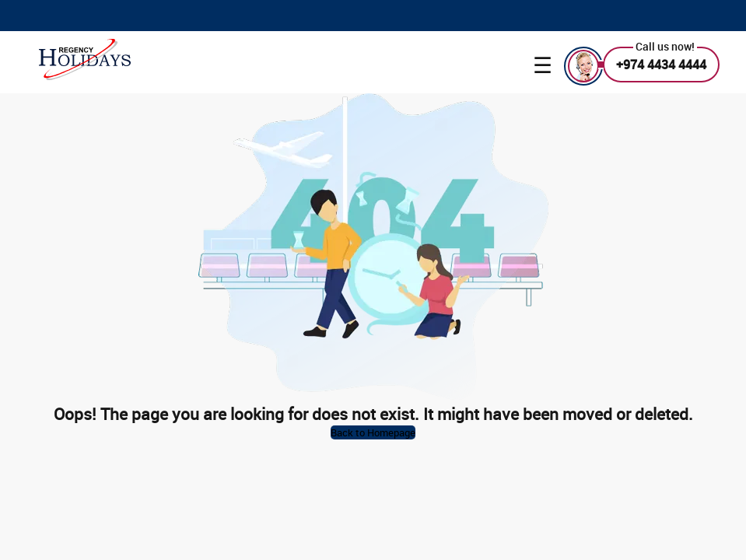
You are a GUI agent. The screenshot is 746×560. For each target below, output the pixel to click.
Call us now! (665, 46)
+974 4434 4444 (661, 65)
